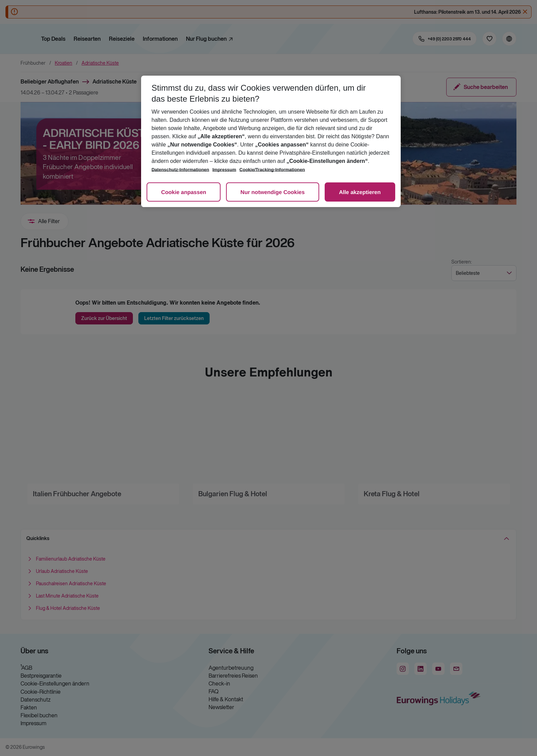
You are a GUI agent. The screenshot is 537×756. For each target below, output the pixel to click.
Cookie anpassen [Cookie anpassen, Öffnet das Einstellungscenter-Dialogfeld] (184, 193)
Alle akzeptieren (360, 193)
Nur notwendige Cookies (273, 193)
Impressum (224, 170)
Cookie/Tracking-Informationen (272, 170)
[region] (271, 141)
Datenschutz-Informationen (180, 170)
